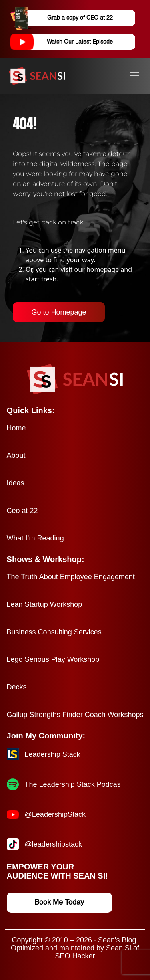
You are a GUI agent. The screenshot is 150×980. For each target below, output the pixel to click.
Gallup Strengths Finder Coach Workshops (75, 715)
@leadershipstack (53, 844)
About (16, 455)
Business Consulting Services (54, 632)
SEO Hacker (75, 956)
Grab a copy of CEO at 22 (69, 18)
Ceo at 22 (22, 511)
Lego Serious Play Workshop (53, 659)
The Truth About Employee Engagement (71, 577)
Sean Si (119, 948)
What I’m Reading (35, 538)
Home (16, 428)
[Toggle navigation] (134, 76)
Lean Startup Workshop (45, 604)
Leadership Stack (53, 754)
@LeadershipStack (55, 814)
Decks (17, 687)
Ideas (16, 483)
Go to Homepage (59, 312)
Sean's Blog (117, 940)
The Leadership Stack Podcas (73, 784)
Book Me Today (59, 903)
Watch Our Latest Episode (69, 42)
